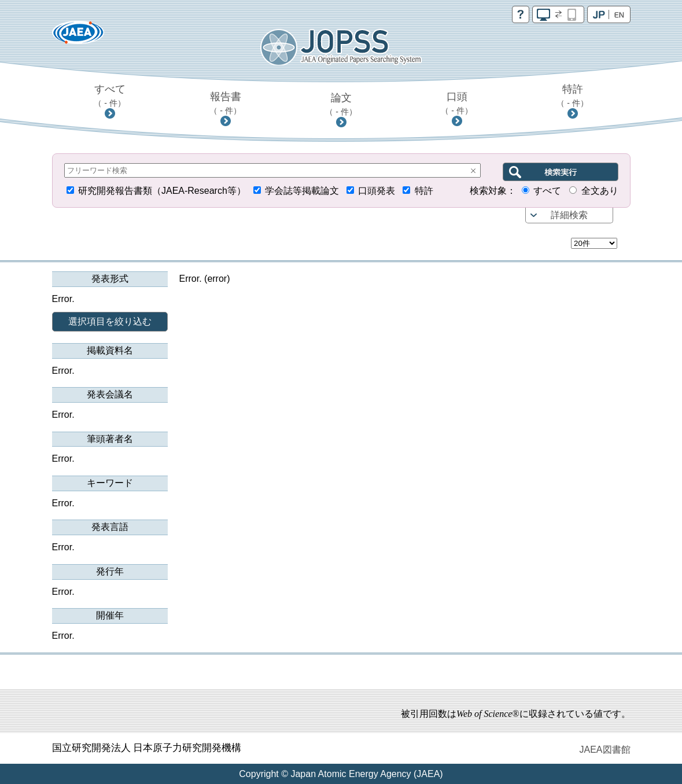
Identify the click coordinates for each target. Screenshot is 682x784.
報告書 (225, 103)
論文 (341, 104)
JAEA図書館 (604, 750)
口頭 (457, 103)
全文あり (600, 191)
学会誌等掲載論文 (302, 191)
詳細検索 (569, 215)
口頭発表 (377, 191)
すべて (110, 95)
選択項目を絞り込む (110, 321)
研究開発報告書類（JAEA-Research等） (162, 191)
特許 (572, 95)
